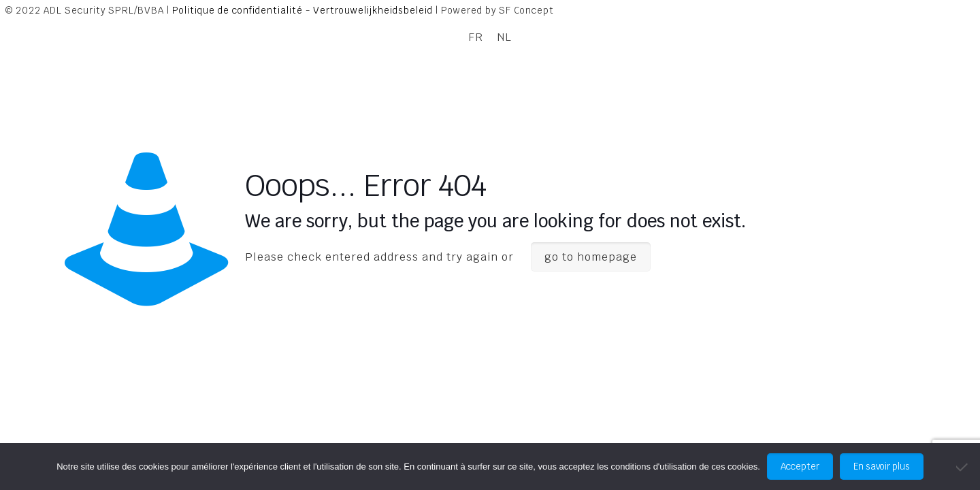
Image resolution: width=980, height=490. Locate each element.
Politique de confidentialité (238, 11)
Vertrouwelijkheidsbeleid (373, 11)
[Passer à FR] (476, 37)
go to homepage (591, 257)
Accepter (800, 467)
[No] (963, 467)
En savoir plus (882, 467)
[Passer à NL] (504, 37)
